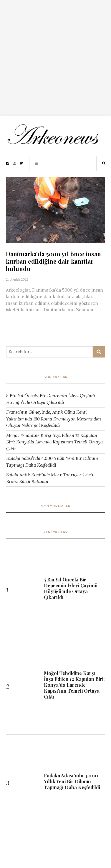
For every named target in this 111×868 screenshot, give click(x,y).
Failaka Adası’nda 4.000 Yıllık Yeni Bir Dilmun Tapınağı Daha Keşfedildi (52, 462)
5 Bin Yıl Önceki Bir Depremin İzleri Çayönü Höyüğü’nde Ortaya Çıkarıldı (51, 399)
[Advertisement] (55, 55)
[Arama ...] (49, 352)
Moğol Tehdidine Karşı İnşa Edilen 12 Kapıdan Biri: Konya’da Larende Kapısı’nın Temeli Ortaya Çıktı (54, 442)
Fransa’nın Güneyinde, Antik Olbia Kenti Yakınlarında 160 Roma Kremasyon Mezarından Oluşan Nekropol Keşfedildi (54, 419)
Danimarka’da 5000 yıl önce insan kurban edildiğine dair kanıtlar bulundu (53, 261)
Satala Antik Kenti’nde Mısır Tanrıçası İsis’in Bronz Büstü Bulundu (50, 478)
